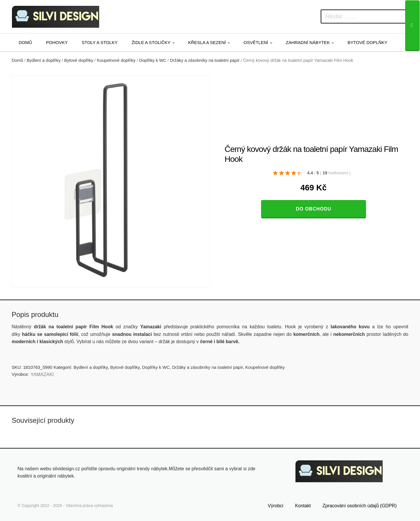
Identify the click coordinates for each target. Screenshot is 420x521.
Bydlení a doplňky (44, 60)
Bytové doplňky (367, 42)
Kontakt (303, 506)
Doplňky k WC (153, 60)
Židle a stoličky (151, 42)
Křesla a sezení (207, 42)
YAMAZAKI (42, 374)
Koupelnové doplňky (116, 60)
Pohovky (57, 42)
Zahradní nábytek (308, 42)
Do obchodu (313, 209)
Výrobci (275, 506)
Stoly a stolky (100, 42)
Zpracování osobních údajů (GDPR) (360, 506)
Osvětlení (256, 42)
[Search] (412, 26)
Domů (25, 42)
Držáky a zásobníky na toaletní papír (205, 60)
